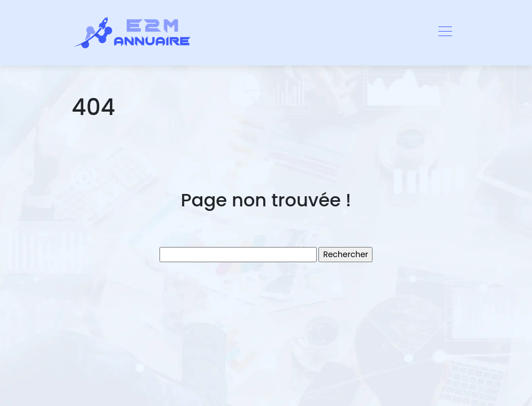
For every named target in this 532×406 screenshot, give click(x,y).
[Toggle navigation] (445, 33)
